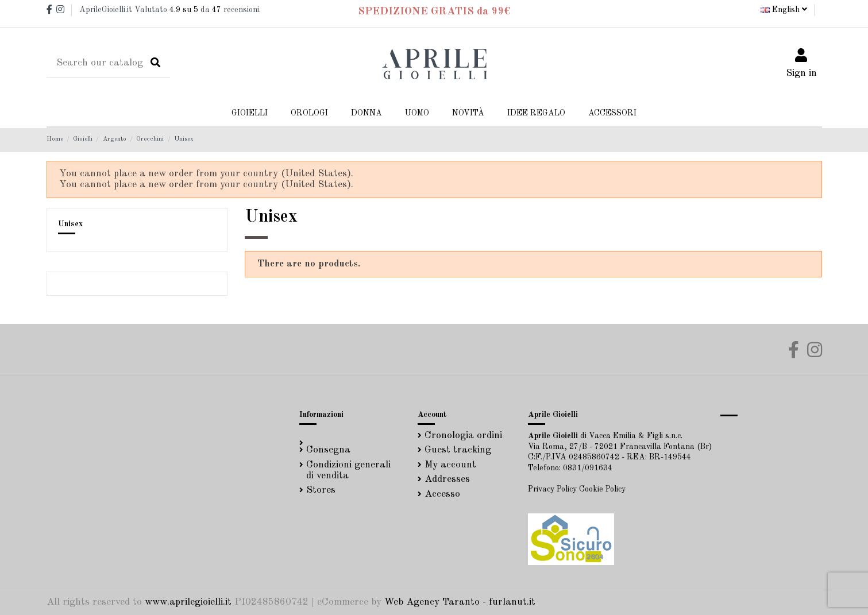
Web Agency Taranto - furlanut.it (460, 602)
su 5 (184, 10)
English (784, 10)
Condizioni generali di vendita (348, 470)
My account (450, 465)
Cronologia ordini (463, 436)
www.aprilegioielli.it (188, 602)
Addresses (447, 479)
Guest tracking (458, 450)
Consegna (328, 450)
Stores (321, 490)
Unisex (70, 224)
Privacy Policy (552, 489)
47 (217, 10)
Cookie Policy (602, 489)
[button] (367, 113)
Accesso (442, 494)
